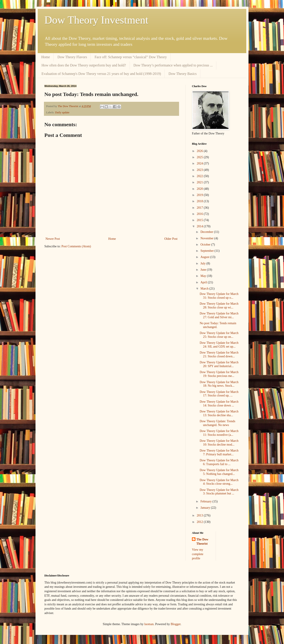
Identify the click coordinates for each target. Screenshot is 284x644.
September (207, 251)
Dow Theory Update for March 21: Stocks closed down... (219, 354)
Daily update (62, 112)
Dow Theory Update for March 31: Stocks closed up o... (219, 296)
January (206, 508)
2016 (200, 214)
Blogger (176, 624)
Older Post (171, 239)
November (207, 238)
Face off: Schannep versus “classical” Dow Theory (131, 57)
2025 (200, 157)
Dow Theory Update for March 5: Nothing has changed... (219, 472)
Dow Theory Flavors (72, 57)
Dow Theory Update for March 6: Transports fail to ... (219, 462)
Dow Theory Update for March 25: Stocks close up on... (219, 335)
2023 (200, 170)
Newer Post (53, 239)
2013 (200, 515)
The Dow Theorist (202, 542)
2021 (200, 182)
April (204, 282)
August (205, 257)
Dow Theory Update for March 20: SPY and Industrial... (219, 364)
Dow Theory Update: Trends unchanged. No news (217, 423)
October (206, 245)
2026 (200, 151)
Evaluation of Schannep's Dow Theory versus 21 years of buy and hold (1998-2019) (101, 74)
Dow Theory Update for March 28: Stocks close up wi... (219, 306)
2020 (200, 189)
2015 (200, 220)
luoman (149, 624)
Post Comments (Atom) (76, 246)
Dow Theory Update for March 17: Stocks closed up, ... (219, 394)
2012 (200, 522)
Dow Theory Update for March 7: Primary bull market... (219, 452)
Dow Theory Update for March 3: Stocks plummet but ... (219, 492)
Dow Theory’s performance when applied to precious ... (173, 65)
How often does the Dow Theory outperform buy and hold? (84, 65)
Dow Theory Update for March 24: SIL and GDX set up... (219, 345)
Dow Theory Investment (96, 20)
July (203, 263)
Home (46, 57)
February (206, 501)
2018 (200, 201)
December (207, 232)
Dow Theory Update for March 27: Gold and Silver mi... (219, 315)
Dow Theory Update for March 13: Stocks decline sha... (219, 413)
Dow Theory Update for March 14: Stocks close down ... (219, 404)
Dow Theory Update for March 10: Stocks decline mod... (219, 443)
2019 (200, 195)
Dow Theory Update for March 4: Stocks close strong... (219, 482)
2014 (200, 226)
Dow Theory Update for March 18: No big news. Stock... (219, 384)
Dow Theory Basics (182, 74)
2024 (200, 163)
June (204, 270)
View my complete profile (198, 554)
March (205, 289)
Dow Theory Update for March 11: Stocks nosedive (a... (219, 433)
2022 (200, 176)
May (204, 276)
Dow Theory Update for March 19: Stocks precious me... (219, 374)
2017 (200, 208)
